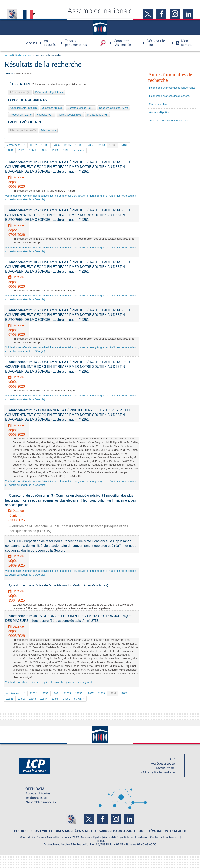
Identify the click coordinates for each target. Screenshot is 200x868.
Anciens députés (159, 112)
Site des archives (159, 104)
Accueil (9, 55)
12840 (124, 145)
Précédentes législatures (49, 92)
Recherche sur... (24, 55)
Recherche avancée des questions (169, 96)
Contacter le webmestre (165, 837)
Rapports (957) (45, 115)
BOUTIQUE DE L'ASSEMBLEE (32, 831)
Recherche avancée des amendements (172, 88)
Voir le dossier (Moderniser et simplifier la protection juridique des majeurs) (49, 682)
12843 (32, 151)
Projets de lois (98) (97, 115)
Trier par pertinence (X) (23, 130)
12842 (21, 151)
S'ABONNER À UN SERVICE (116, 831)
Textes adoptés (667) (70, 115)
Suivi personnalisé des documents (169, 121)
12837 (90, 145)
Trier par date (48, 130)
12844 (44, 151)
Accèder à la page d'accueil (30, 40)
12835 (67, 145)
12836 (79, 145)
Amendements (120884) (23, 108)
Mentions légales (91, 837)
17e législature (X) (20, 92)
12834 (56, 145)
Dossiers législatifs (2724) (114, 108)
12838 (101, 145)
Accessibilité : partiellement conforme (126, 837)
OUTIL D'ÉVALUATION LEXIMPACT (161, 831)
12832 (33, 145)
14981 (66, 151)
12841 (10, 151)
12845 (55, 151)
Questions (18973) (52, 108)
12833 (45, 145)
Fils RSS (100, 841)
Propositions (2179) (21, 115)
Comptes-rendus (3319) (81, 108)
